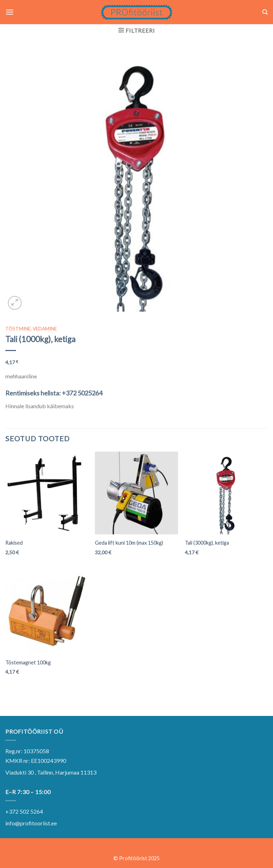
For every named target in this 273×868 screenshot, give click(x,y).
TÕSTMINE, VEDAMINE (31, 329)
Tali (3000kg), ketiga (207, 543)
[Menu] (10, 12)
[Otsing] (265, 12)
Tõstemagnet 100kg (28, 662)
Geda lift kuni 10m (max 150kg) (129, 543)
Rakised (14, 543)
